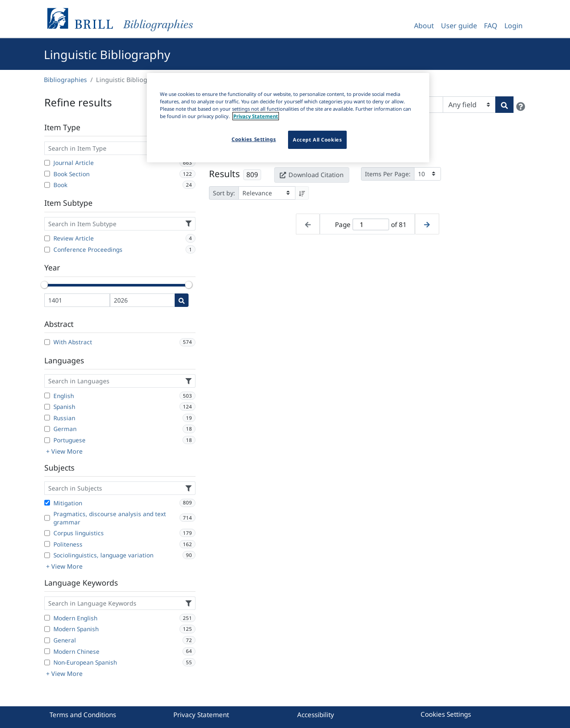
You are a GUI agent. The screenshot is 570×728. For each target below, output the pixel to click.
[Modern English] (47, 618)
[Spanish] (47, 407)
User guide (459, 26)
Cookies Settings (446, 714)
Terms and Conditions (83, 715)
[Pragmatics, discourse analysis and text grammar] (47, 518)
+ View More (64, 451)
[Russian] (47, 418)
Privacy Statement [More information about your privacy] (256, 116)
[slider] (44, 285)
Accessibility (316, 715)
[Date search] (182, 300)
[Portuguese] (47, 440)
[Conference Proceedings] (47, 250)
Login (514, 26)
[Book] (47, 185)
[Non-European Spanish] (47, 662)
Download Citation (312, 175)
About (424, 26)
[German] (47, 429)
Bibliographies (65, 80)
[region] (288, 118)
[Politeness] (47, 544)
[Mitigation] (47, 503)
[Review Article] (47, 238)
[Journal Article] (47, 163)
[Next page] (427, 224)
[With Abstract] (47, 342)
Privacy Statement (201, 715)
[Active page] (371, 225)
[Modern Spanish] (47, 629)
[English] (47, 395)
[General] (47, 640)
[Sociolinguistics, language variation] (47, 555)
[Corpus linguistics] (47, 533)
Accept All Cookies (317, 140)
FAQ (491, 26)
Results (224, 174)
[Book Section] (47, 174)
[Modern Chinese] (47, 651)
